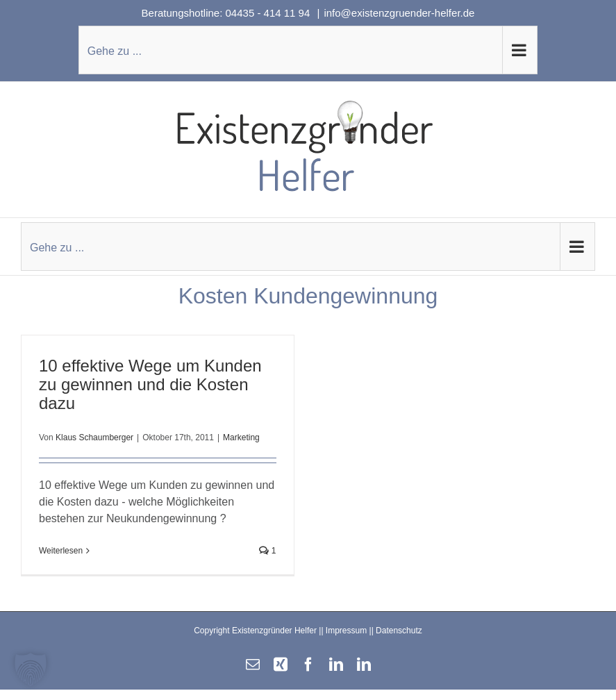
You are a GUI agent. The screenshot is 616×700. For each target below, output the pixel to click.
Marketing (241, 437)
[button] (31, 669)
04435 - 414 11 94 (269, 13)
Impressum (346, 631)
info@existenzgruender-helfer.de (399, 13)
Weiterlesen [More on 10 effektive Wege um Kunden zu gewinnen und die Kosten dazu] (61, 551)
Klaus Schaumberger (94, 437)
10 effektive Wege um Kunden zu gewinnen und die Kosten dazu (150, 384)
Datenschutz (399, 631)
